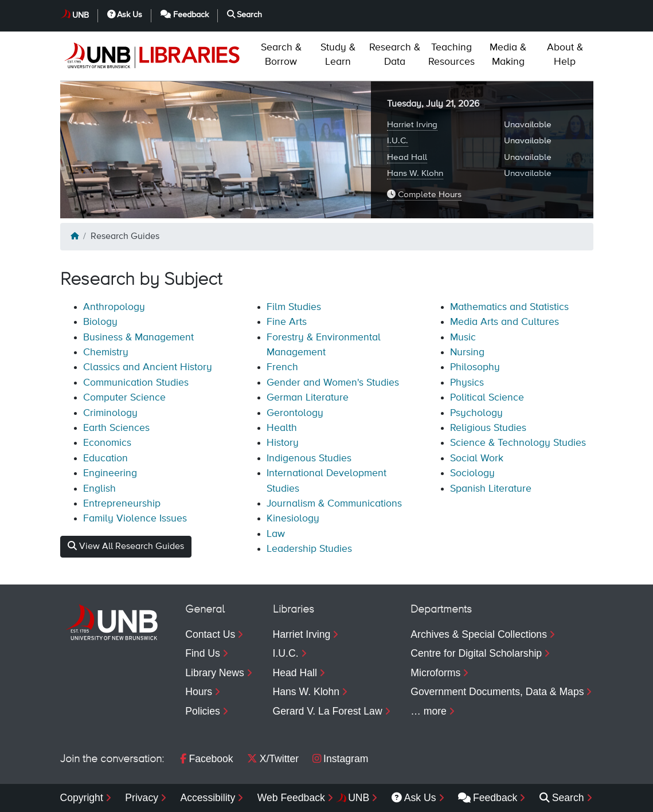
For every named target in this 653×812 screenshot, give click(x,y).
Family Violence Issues (135, 519)
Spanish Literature (491, 489)
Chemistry (106, 352)
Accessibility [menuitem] (208, 798)
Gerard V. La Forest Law (328, 711)
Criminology (110, 413)
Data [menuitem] (395, 55)
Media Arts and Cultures (505, 322)
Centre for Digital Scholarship (476, 653)
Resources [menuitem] (451, 55)
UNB (81, 15)
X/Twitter (273, 759)
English (99, 489)
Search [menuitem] (562, 798)
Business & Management (138, 338)
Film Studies (294, 307)
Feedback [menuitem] (488, 798)
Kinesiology (293, 519)
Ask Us (125, 15)
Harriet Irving (412, 125)
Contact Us (210, 634)
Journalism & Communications (334, 504)
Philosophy (475, 367)
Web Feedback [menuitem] (291, 798)
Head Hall (407, 157)
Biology (100, 322)
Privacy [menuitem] (142, 798)
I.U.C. (398, 141)
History (283, 443)
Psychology (476, 413)
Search (245, 15)
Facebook (206, 759)
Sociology (472, 473)
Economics (107, 443)
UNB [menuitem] (359, 798)
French (282, 367)
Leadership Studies (309, 549)
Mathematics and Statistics (509, 307)
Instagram (340, 759)
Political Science (487, 398)
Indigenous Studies (309, 458)
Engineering (110, 473)
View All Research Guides (126, 546)
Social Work (477, 458)
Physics (467, 383)
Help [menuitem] (565, 55)
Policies (203, 711)
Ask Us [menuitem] (414, 798)
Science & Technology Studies (518, 443)
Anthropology (114, 307)
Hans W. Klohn (415, 173)
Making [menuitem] (508, 55)
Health (282, 428)
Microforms (435, 673)
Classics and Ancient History (148, 367)
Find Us (203, 653)
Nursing (467, 352)
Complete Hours (424, 194)
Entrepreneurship (122, 504)
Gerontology (295, 413)
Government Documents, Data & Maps (497, 692)
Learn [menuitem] (338, 55)
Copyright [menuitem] (82, 798)
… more (429, 711)
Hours (199, 692)
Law (276, 534)
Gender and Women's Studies (333, 383)
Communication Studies (136, 383)
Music (463, 338)
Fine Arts (287, 322)
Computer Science (124, 398)
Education (105, 458)
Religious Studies (488, 428)
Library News (215, 673)
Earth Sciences (116, 428)
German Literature (308, 398)
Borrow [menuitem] (281, 55)
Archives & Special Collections (479, 634)
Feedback (185, 15)
